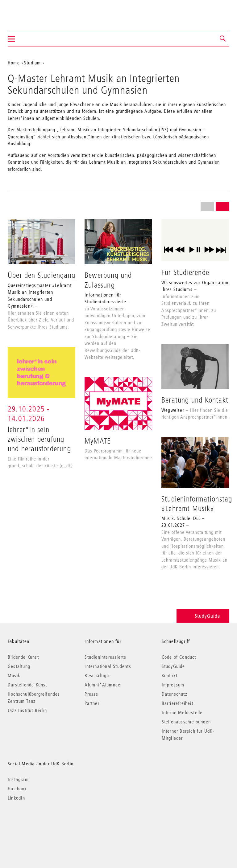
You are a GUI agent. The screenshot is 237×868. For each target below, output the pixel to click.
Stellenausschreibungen (186, 722)
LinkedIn (17, 798)
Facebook (17, 788)
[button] (223, 39)
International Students (108, 666)
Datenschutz (175, 694)
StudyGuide (203, 616)
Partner (92, 703)
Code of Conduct (179, 657)
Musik (14, 675)
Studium (32, 63)
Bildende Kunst (23, 657)
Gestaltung (19, 666)
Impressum (173, 685)
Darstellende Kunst (27, 685)
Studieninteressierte (105, 657)
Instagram (18, 779)
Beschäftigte (98, 675)
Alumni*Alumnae (102, 685)
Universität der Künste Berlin (32, 11)
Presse (91, 694)
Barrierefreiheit (177, 703)
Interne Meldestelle (182, 712)
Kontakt (170, 675)
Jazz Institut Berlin (27, 710)
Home (14, 63)
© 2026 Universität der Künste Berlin (40, 824)
